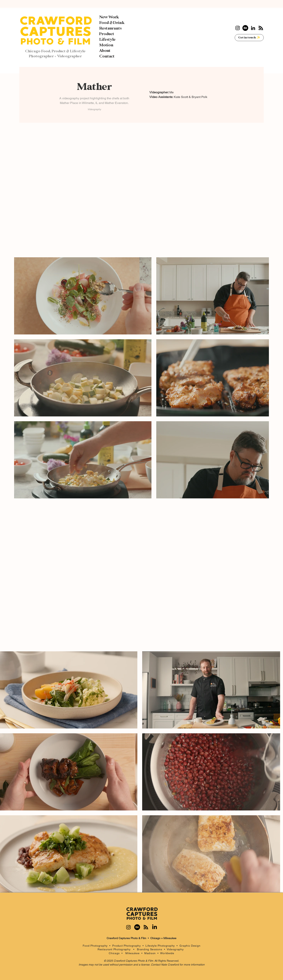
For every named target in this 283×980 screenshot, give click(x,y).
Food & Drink (112, 23)
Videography (176, 949)
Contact (107, 56)
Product (107, 34)
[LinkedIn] (253, 28)
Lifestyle (107, 40)
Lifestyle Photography (161, 946)
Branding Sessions (150, 949)
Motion (106, 45)
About (105, 51)
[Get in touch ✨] (249, 38)
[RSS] (261, 28)
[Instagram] (238, 28)
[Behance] (245, 28)
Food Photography (95, 946)
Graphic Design (190, 946)
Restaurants (110, 28)
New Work (109, 17)
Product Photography (126, 946)
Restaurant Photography (115, 949)
